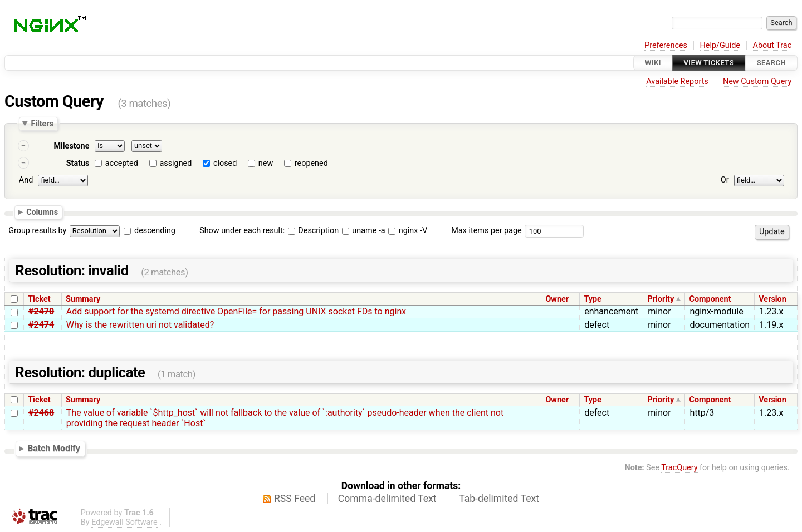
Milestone (71, 146)
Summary (83, 299)
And (26, 180)
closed (225, 163)
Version (772, 299)
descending (155, 231)
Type (592, 299)
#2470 (41, 311)
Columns (42, 211)
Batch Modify (54, 449)
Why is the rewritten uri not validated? (140, 325)
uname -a (364, 231)
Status (78, 163)
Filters (42, 124)
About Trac (772, 45)
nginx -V (408, 231)
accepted (122, 163)
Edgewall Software (124, 522)
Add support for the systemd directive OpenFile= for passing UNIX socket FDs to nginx (236, 311)
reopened (311, 163)
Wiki (653, 63)
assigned (175, 163)
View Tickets (709, 63)
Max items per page (486, 231)
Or (725, 180)
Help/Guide (720, 45)
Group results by (37, 231)
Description (313, 231)
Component (710, 299)
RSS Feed (295, 499)
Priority (661, 299)
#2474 (41, 325)
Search (771, 63)
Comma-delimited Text (387, 499)
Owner (557, 299)
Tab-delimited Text (499, 499)
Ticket (39, 299)
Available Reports (677, 82)
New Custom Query (757, 82)
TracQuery (679, 468)
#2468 (41, 413)
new (266, 163)
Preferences (666, 45)
